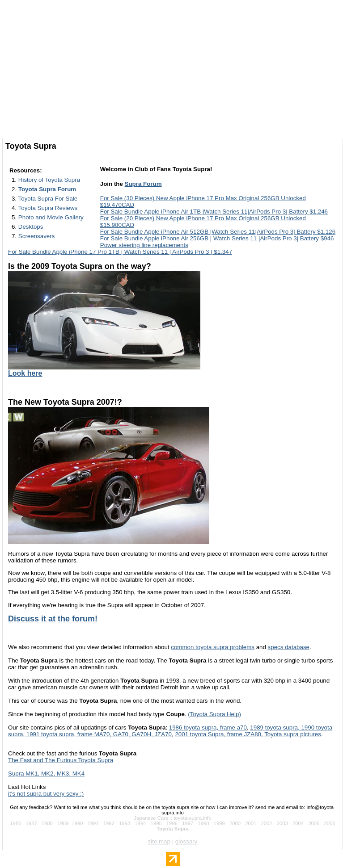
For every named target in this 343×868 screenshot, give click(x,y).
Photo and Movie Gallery (51, 217)
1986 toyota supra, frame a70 (208, 728)
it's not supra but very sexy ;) (46, 794)
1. (46, 180)
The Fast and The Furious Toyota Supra (61, 760)
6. (27, 227)
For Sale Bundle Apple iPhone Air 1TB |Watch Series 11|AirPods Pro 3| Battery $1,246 (214, 212)
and (261, 647)
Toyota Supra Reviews (48, 208)
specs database (289, 647)
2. (44, 189)
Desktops (31, 227)
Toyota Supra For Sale (48, 199)
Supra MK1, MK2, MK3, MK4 (46, 774)
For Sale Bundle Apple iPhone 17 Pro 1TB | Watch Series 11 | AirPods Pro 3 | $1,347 (120, 252)
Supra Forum (143, 184)
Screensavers (37, 236)
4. (44, 208)
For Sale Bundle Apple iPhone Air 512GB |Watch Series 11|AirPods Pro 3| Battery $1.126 (218, 232)
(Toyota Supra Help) (214, 714)
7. (33, 236)
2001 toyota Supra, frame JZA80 (218, 734)
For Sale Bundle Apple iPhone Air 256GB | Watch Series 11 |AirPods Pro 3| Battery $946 (217, 238)
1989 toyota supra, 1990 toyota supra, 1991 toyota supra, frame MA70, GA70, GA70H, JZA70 (170, 731)
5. (48, 217)
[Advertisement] (173, 74)
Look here (25, 373)
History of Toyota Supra (49, 180)
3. (44, 199)
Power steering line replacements (144, 245)
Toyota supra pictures (293, 734)
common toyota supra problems (213, 647)
